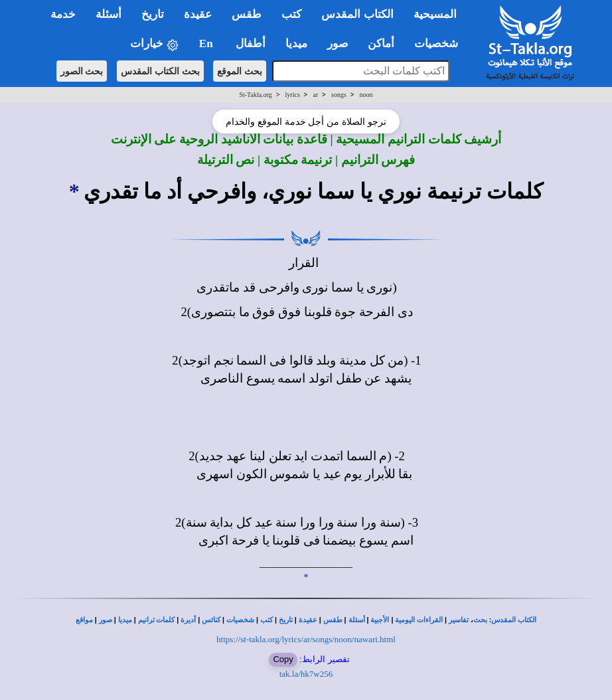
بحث (480, 620)
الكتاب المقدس (514, 620)
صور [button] (338, 44)
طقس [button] (247, 14)
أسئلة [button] (109, 14)
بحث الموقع (240, 71)
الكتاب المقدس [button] (357, 14)
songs (339, 95)
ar (316, 95)
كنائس (211, 620)
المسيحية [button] (435, 14)
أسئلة (357, 620)
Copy (283, 659)
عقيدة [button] (198, 14)
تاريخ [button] (153, 14)
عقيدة (308, 620)
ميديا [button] (296, 44)
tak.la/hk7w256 (306, 674)
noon (366, 95)
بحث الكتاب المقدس (160, 71)
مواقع (84, 620)
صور (106, 620)
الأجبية (380, 620)
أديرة (188, 620)
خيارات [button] (155, 44)
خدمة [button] (63, 14)
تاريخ (286, 620)
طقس (333, 620)
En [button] (207, 44)
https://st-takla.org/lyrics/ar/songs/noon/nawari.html (306, 639)
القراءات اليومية (419, 620)
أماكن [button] (381, 44)
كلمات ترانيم (157, 620)
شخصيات (240, 620)
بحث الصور (82, 71)
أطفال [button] (251, 44)
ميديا (125, 620)
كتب (267, 620)
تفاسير (459, 620)
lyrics (293, 95)
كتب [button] (291, 14)
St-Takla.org (255, 95)
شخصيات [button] (440, 44)
